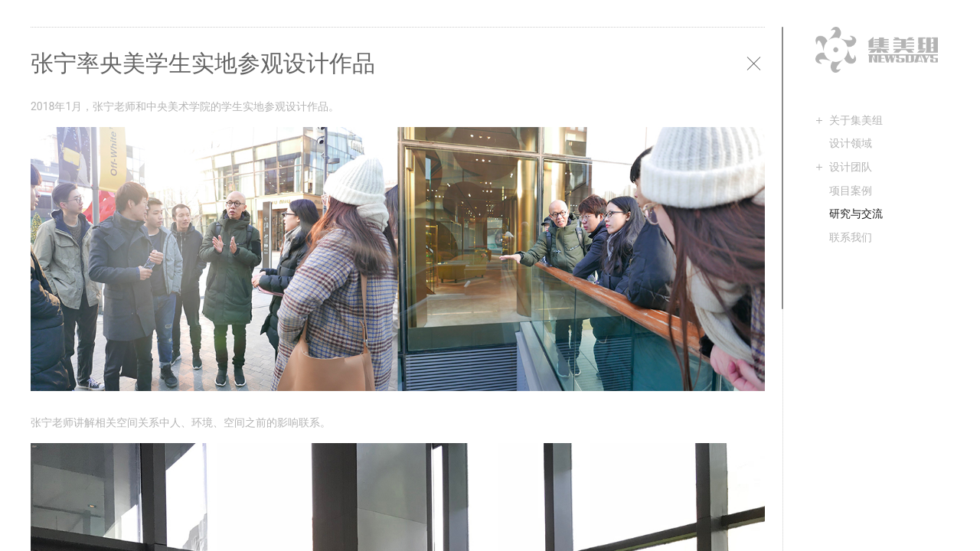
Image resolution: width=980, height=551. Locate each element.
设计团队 (851, 167)
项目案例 (851, 191)
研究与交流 (856, 214)
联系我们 (851, 237)
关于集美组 (856, 120)
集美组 (877, 50)
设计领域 (851, 143)
